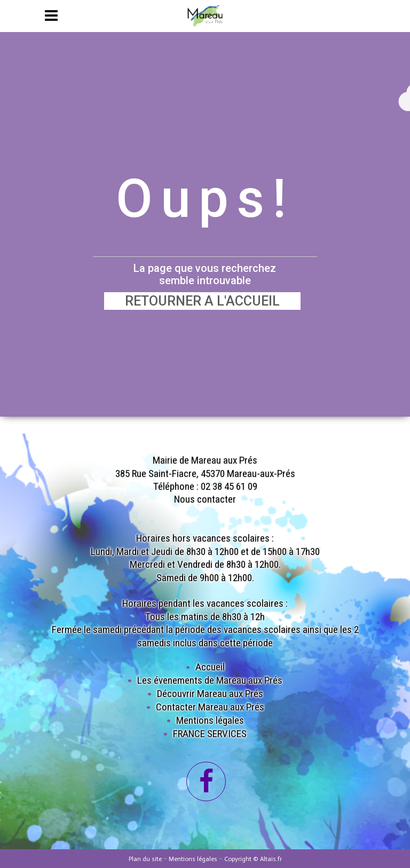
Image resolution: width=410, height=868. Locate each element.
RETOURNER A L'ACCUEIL (202, 301)
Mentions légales (210, 720)
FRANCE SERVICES (210, 734)
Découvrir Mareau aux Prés (210, 694)
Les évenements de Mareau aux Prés (210, 680)
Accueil (210, 667)
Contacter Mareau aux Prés (210, 707)
